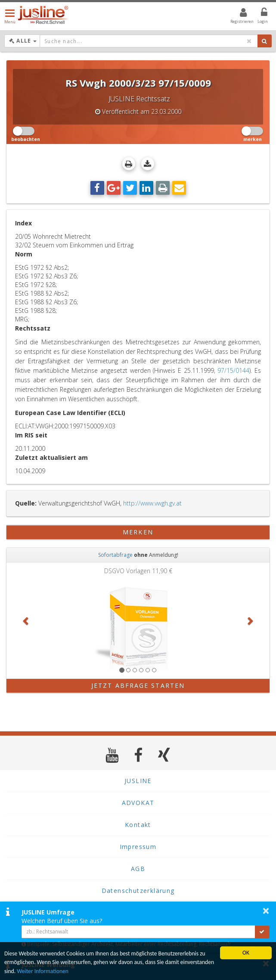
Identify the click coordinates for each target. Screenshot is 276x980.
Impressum (138, 847)
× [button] (266, 911)
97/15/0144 (233, 370)
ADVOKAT (138, 803)
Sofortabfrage (115, 555)
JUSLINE (138, 781)
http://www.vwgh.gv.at (152, 503)
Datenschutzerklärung (138, 891)
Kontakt (138, 825)
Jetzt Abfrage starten (138, 685)
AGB (138, 869)
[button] (26, 621)
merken (138, 532)
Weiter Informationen (43, 971)
